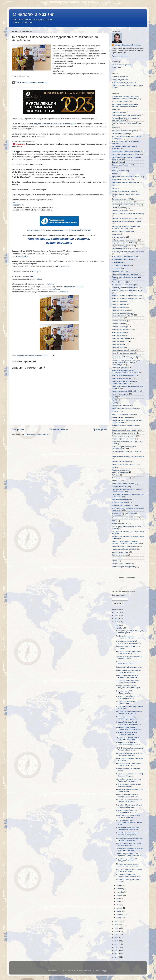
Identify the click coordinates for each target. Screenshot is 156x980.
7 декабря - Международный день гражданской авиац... (129, 806)
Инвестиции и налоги (120, 211)
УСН (114, 521)
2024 (117, 619)
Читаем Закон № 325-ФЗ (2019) (124, 549)
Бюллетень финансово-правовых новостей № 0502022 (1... (129, 713)
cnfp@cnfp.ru (18, 205)
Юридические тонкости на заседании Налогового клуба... (129, 687)
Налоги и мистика (119, 332)
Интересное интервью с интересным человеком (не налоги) (126, 227)
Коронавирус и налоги (121, 265)
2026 (117, 612)
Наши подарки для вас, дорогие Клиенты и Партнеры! (128, 671)
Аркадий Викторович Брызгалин (128, 45)
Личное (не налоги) (119, 282)
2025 (117, 616)
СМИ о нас (116, 481)
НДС (114, 400)
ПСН (114, 467)
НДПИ (114, 397)
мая (118, 905)
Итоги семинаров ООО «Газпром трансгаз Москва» (129, 785)
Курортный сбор (118, 271)
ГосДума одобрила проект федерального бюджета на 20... (129, 875)
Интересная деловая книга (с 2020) (126, 218)
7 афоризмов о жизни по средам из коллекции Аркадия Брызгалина (126, 97)
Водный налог (117, 162)
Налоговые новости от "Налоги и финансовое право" (125, 382)
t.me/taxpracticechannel (74, 287)
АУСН (114, 128)
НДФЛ (114, 403)
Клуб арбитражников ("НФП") (123, 243)
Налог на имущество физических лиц (126, 298)
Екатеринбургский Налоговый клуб (125, 182)
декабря (120, 628)
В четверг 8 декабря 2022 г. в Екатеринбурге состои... (127, 811)
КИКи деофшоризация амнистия (125, 240)
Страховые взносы (119, 487)
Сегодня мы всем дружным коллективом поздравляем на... (129, 744)
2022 (117, 625)
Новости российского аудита (123, 414)
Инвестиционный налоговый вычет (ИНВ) (128, 214)
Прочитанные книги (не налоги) (124, 464)
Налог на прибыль (119, 304)
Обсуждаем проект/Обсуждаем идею (126, 425)
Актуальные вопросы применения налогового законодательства (125, 105)
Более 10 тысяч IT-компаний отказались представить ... (127, 834)
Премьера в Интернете (121, 461)
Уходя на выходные (120, 524)
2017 (117, 934)
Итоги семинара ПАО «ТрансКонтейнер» (124, 692)
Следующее (18, 429)
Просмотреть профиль (121, 56)
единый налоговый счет (121, 179)
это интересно (118, 558)
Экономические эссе (120, 555)
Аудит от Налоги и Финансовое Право (127, 123)
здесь (15, 202)
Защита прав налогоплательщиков (125, 205)
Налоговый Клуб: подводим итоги (129, 667)
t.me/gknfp (50, 284)
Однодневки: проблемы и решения (125, 430)
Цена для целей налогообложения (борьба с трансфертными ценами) (126, 542)
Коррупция (116, 268)
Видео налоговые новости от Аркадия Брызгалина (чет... (128, 676)
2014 (117, 944)
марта (119, 911)
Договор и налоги (119, 171)
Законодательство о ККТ (121, 199)
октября (120, 889)
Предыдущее (100, 429)
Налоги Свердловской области (124, 350)
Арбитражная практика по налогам (125, 115)
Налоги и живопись (119, 321)
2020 (117, 925)
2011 (117, 954)
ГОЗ (114, 168)
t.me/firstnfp (63, 292)
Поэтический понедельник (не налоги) (127, 452)
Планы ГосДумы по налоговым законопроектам (124, 448)
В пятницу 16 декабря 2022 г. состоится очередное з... (127, 733)
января (120, 918)
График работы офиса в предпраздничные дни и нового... (130, 637)
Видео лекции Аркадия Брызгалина (126, 154)
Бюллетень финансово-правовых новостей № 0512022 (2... (129, 652)
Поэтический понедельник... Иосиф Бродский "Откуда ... (130, 775)
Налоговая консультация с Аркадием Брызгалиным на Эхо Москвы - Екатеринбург (126, 363)
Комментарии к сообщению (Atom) (38, 434)
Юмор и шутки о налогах (122, 564)
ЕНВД (114, 185)
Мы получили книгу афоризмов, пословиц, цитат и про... (128, 816)
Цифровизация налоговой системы (126, 546)
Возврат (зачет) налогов (121, 165)
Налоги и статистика (120, 310)
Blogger (104, 971)
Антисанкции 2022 (119, 112)
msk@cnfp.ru (65, 266)
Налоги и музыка (119, 335)
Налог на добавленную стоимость (125, 288)
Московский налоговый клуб (123, 285)
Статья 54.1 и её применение (123, 484)
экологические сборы (120, 552)
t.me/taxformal (54, 289)
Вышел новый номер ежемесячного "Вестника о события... (130, 754)
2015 (117, 941)
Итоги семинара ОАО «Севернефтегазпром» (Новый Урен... (129, 822)
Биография (116, 68)
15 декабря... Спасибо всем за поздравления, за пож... (128, 739)
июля (119, 898)
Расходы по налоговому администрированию (121, 471)
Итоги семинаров (119, 237)
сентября (120, 892)
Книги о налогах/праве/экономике (125, 257)
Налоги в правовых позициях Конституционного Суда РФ (123, 314)
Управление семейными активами (125, 518)
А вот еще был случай (121, 102)
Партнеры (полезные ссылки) (123, 439)
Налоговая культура (120, 368)
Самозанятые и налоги (121, 478)
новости (115, 412)
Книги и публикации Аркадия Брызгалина (128, 252)
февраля (120, 914)
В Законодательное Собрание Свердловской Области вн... (128, 829)
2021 (117, 922)
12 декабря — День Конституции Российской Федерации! (129, 780)
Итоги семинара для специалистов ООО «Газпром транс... (130, 663)
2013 (117, 947)
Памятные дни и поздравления (124, 436)
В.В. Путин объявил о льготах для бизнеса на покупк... (129, 870)
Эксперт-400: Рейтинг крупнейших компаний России (129, 658)
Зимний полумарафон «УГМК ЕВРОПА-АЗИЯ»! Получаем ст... (129, 855)
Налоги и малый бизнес (121, 330)
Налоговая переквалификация (124, 375)
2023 (117, 622)
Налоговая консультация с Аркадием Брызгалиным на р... (129, 728)
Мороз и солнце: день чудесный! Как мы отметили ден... (130, 844)
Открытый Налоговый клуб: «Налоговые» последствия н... (129, 642)
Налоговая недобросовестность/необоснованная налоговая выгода (126, 372)
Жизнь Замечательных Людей (124, 191)
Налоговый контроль (120, 394)
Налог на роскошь (119, 307)
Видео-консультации (120, 77)
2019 (117, 928)
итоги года (116, 234)
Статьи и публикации (120, 80)
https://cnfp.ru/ (35, 271)
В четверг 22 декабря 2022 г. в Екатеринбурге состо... (128, 697)
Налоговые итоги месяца (122, 378)
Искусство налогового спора (123, 231)
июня (119, 902)
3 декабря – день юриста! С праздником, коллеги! (127, 860)
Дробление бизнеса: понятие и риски (126, 177)
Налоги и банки (118, 318)
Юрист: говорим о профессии (123, 567)
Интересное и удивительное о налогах (127, 221)
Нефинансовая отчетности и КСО (125, 409)
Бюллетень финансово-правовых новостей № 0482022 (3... (129, 801)
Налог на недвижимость (121, 301)
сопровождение (62, 239)
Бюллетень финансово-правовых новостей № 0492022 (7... (129, 764)
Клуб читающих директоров (123, 246)
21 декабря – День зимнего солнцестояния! (127, 702)
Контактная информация (122, 65)
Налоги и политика (119, 341)
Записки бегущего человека (123, 202)
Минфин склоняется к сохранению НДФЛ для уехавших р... (129, 839)
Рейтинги (116, 475)
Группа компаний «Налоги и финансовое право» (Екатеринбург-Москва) (60, 230)
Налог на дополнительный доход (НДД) (127, 291)
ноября (120, 886)
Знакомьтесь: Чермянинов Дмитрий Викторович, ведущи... (130, 849)
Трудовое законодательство (123, 505)
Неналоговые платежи (121, 406)
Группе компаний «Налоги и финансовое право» (56, 124)
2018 (117, 931)
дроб (114, 174)
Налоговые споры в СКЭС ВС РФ (125, 391)
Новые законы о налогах (122, 417)
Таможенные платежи (120, 499)
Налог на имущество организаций (125, 296)
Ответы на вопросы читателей (124, 433)
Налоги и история (119, 324)
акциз (114, 109)
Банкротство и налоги (120, 134)
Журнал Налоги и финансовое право (126, 194)
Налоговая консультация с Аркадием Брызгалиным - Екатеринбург (126, 357)
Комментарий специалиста (122, 259)
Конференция (117, 262)
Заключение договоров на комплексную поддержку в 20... (129, 718)
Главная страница (59, 429)
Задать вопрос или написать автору (29, 82)
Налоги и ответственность (122, 338)
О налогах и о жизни (34, 14)
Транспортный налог (120, 502)
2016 (117, 938)
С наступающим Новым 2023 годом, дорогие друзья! (130, 632)
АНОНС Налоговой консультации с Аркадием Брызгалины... (130, 749)
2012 (117, 951)
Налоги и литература (120, 327)
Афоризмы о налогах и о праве (124, 131)
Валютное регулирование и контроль (126, 151)
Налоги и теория (118, 347)
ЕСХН (114, 188)
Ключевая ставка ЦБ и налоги (124, 249)
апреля (120, 908)
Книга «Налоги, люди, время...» (124, 83)
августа (120, 895)
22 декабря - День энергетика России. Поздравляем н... (128, 682)
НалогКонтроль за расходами (123, 353)
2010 (117, 957)
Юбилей (115, 561)
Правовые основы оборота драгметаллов (128, 456)
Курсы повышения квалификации (125, 274)
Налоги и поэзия (118, 344)
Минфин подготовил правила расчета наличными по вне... (128, 865)
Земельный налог (119, 208)
